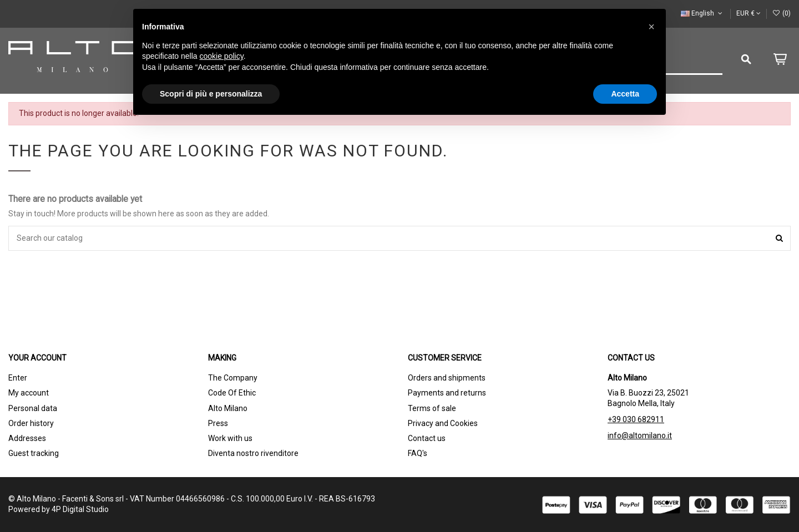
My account (29, 393)
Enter (18, 378)
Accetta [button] (625, 94)
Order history (31, 423)
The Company (233, 378)
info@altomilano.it (640, 435)
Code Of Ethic (232, 393)
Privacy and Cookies (443, 423)
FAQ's (418, 453)
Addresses (27, 438)
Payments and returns (447, 393)
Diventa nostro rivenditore (253, 453)
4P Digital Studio (80, 509)
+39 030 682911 (636, 419)
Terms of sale (432, 408)
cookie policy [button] (222, 56)
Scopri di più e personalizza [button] (211, 94)
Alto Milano (228, 408)
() (782, 13)
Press (218, 423)
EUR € (749, 13)
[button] (651, 27)
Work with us (230, 438)
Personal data (33, 408)
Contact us (427, 438)
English (702, 13)
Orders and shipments (447, 378)
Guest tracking (34, 453)
